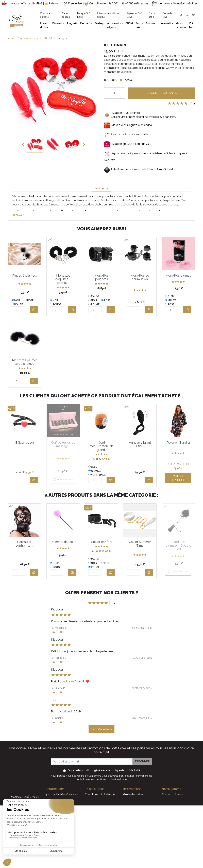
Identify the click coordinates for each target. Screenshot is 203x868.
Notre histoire (93, 815)
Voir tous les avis (101, 729)
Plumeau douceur (63, 542)
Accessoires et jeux (173, 805)
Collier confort (101, 542)
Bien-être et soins (172, 794)
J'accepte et (104, 770)
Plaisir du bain (170, 800)
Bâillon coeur (25, 443)
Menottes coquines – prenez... (63, 279)
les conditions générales (92, 770)
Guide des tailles (133, 794)
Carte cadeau (132, 843)
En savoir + (19, 215)
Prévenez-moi (63, 480)
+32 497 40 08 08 (62, 802)
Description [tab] (101, 188)
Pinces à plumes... (25, 275)
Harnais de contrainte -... (25, 544)
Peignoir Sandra (178, 443)
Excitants (167, 816)
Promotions (130, 832)
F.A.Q (88, 809)
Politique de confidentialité (101, 804)
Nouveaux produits (135, 838)
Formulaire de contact (99, 829)
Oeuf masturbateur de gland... (102, 446)
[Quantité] (115, 93)
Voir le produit (178, 478)
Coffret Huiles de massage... (63, 444)
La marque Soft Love (137, 848)
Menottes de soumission (140, 277)
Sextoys (167, 821)
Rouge (128, 80)
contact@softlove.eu (65, 794)
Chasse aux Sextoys (97, 835)
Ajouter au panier (161, 93)
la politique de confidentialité (124, 770)
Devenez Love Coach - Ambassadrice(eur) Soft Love (138, 804)
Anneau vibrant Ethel (140, 444)
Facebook (48, 840)
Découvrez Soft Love (98, 840)
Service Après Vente (136, 854)
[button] (55, 632)
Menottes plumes (178, 275)
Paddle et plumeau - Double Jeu (178, 545)
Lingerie (166, 811)
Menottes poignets (102, 277)
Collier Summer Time (140, 544)
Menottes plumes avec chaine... (25, 362)
